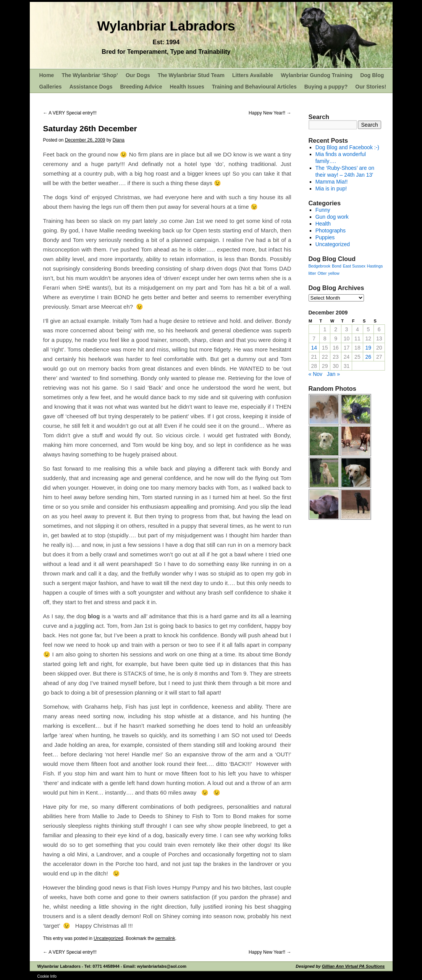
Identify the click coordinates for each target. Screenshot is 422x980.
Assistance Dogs (91, 87)
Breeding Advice (141, 87)
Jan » (333, 374)
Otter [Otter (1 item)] (322, 273)
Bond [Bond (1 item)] (337, 266)
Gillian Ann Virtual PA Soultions (353, 966)
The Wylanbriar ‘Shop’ (90, 75)
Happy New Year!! (270, 113)
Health (323, 224)
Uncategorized (108, 938)
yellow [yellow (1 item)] (334, 273)
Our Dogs (138, 75)
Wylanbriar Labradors (166, 26)
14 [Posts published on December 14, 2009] (314, 348)
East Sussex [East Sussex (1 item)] (354, 266)
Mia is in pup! (331, 189)
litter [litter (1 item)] (312, 273)
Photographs (331, 230)
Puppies (325, 237)
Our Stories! (371, 87)
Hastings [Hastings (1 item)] (375, 266)
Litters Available (253, 75)
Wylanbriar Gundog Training (317, 75)
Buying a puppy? (326, 87)
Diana (119, 140)
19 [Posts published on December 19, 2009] (369, 348)
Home (47, 75)
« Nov (316, 374)
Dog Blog (372, 75)
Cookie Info (47, 976)
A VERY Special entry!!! (70, 113)
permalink (165, 938)
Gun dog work (332, 217)
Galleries (51, 87)
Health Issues (187, 87)
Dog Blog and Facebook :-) (347, 147)
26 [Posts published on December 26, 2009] (369, 357)
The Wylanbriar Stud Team (191, 75)
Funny (323, 210)
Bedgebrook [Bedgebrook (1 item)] (319, 266)
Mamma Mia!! (332, 182)
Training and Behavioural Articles (254, 87)
